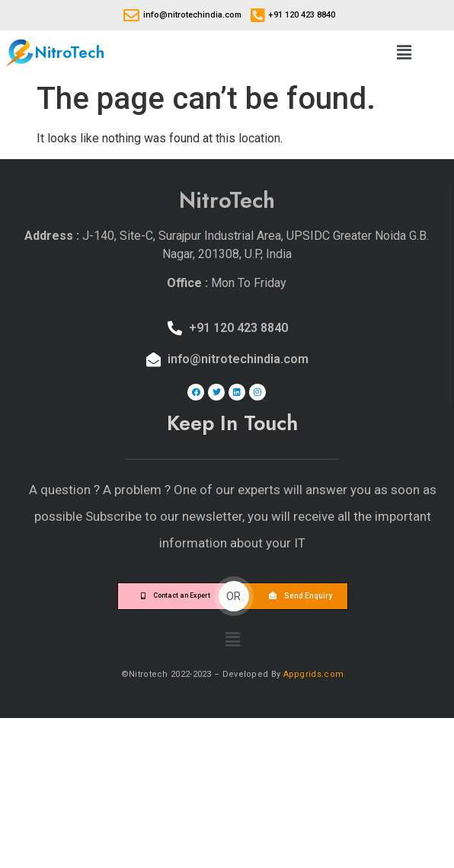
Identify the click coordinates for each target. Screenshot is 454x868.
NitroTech (69, 53)
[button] (404, 53)
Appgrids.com (314, 674)
